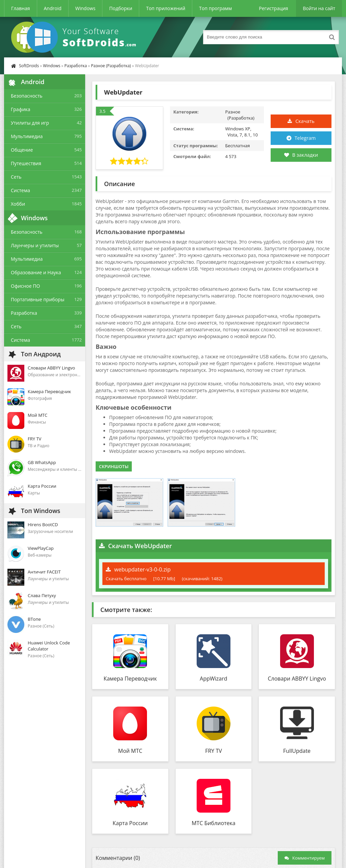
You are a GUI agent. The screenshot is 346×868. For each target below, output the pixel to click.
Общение (22, 150)
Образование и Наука (36, 272)
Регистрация (273, 8)
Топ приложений (166, 8)
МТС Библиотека (214, 823)
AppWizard (213, 679)
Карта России (130, 823)
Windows (85, 8)
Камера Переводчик (130, 679)
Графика (21, 109)
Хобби (18, 204)
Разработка (76, 66)
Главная (21, 8)
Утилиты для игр (30, 123)
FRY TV (214, 751)
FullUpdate (297, 751)
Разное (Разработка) (111, 66)
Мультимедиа (27, 136)
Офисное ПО (25, 286)
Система (20, 190)
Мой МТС (130, 751)
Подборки (121, 8)
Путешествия (26, 163)
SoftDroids (29, 66)
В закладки (301, 155)
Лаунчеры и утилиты (35, 245)
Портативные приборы (38, 299)
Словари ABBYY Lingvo (297, 679)
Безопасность (27, 96)
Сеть (16, 177)
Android (53, 8)
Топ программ (215, 8)
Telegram (305, 138)
